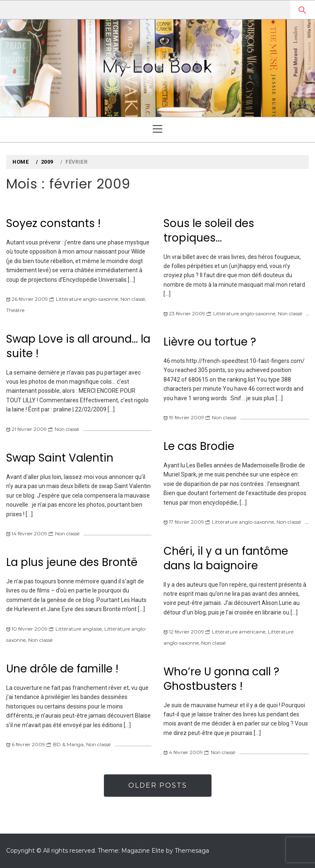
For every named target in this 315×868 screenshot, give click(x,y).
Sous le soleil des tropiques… (209, 231)
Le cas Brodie (199, 446)
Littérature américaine (239, 632)
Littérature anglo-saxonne (87, 299)
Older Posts (158, 785)
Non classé (133, 299)
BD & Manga (68, 744)
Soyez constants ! (53, 223)
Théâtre (15, 310)
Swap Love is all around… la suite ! (78, 346)
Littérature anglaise (79, 629)
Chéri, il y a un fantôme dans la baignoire (226, 558)
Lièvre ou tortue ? (210, 342)
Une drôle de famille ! (62, 669)
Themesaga (192, 851)
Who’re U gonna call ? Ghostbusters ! (221, 679)
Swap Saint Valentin (60, 458)
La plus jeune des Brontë (72, 562)
